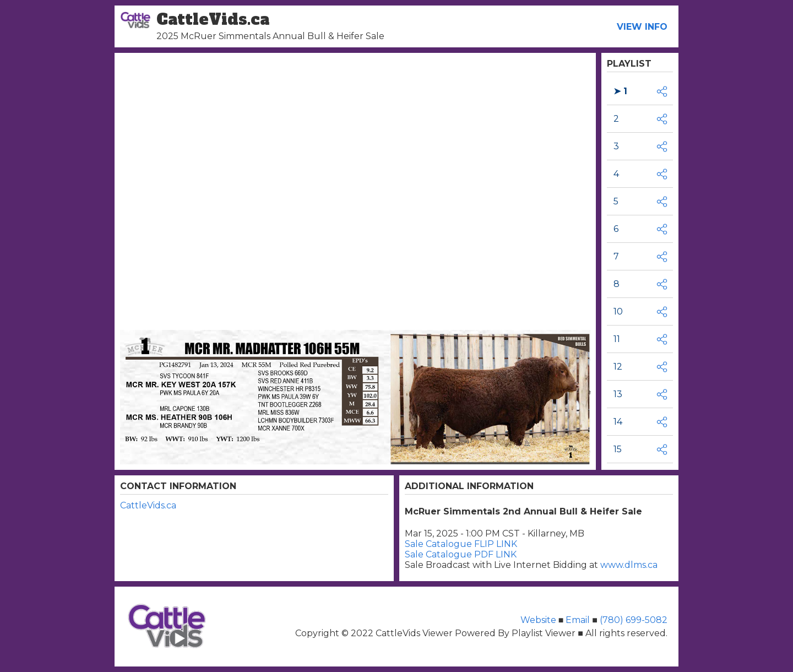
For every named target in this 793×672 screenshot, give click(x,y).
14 (618, 422)
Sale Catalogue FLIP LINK (461, 544)
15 (618, 449)
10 (618, 311)
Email (578, 620)
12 (618, 367)
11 (617, 339)
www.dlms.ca (629, 565)
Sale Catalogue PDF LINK (461, 554)
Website (539, 620)
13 (618, 394)
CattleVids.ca (148, 505)
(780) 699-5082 (632, 620)
